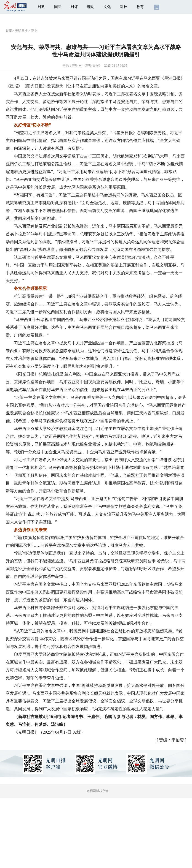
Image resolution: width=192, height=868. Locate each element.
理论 (91, 7)
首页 (9, 31)
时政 (41, 7)
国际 (58, 7)
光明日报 (21, 31)
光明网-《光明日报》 (87, 66)
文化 (107, 7)
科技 (124, 7)
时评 (74, 7)
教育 (140, 7)
